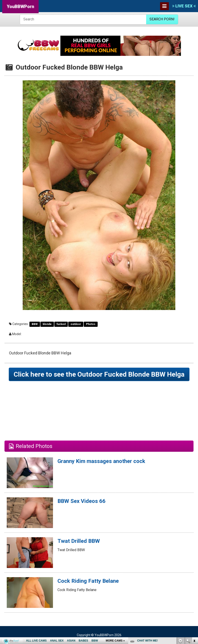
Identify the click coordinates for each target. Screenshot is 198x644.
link (194, 574)
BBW (35, 324)
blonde (47, 324)
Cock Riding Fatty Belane (88, 581)
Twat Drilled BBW (79, 541)
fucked (61, 324)
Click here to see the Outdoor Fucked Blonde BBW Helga (99, 374)
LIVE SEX (184, 6)
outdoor (76, 324)
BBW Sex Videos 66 (81, 501)
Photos (91, 324)
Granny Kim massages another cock (101, 461)
